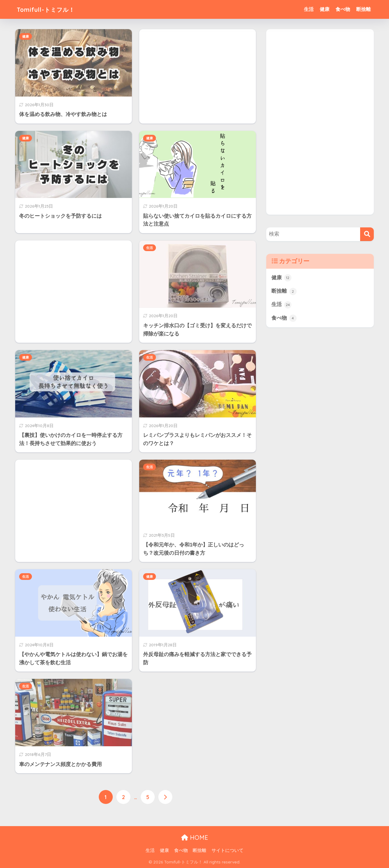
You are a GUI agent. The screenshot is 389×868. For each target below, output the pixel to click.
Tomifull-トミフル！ (52, 9)
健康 (325, 9)
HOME (195, 837)
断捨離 (363, 9)
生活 (309, 9)
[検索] (367, 234)
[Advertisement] (198, 73)
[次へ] (165, 797)
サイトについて (227, 850)
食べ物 (343, 9)
